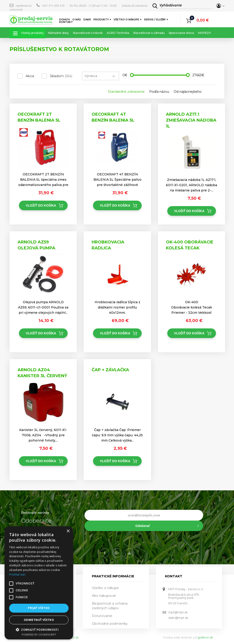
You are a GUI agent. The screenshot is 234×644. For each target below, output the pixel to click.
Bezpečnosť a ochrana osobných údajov (110, 606)
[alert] (39, 583)
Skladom (61, 76)
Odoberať (143, 526)
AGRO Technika (118, 33)
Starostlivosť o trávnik (88, 33)
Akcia (30, 76)
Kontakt (66, 22)
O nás (77, 20)
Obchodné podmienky (110, 624)
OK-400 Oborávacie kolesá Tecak (190, 245)
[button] (39, 629)
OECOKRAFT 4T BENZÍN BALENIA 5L (113, 117)
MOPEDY (205, 33)
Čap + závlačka (110, 370)
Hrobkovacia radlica (108, 245)
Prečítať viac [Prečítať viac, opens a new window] (17, 574)
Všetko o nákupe (127, 20)
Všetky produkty (32, 33)
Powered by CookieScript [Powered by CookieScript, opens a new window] (39, 634)
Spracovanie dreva (181, 33)
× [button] (68, 531)
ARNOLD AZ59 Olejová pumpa (36, 245)
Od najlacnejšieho (188, 92)
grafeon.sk (205, 637)
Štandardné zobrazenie (126, 92)
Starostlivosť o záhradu (149, 33)
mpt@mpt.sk (21, 6)
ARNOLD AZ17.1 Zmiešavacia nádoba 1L (191, 120)
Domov (65, 20)
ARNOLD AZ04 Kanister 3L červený (42, 373)
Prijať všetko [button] (39, 608)
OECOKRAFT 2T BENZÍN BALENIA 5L (39, 117)
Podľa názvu (159, 92)
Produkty (101, 20)
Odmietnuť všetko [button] (39, 620)
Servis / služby (155, 20)
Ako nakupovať (104, 596)
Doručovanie (102, 616)
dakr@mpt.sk (178, 618)
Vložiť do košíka (41, 205)
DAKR (87, 20)
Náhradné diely (58, 33)
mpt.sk (74, 637)
